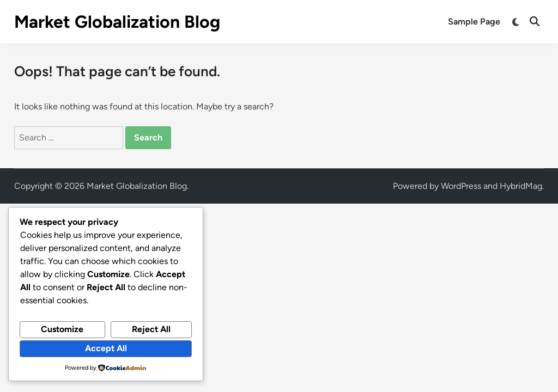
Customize (62, 329)
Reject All (151, 329)
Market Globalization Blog (117, 22)
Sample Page (474, 22)
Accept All (106, 348)
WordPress (461, 186)
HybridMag (521, 186)
